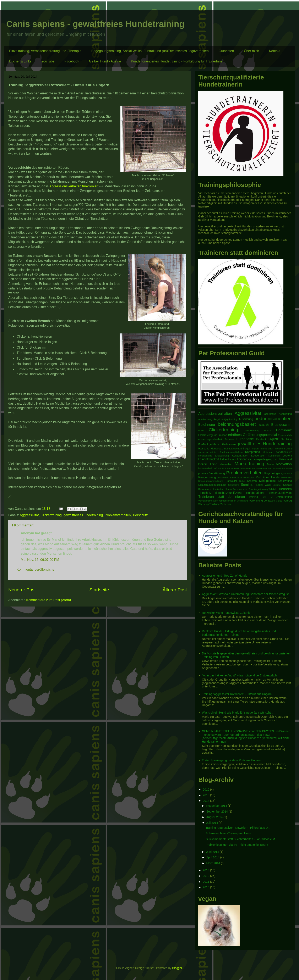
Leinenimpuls (228, 459)
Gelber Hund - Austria (105, 61)
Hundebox (217, 449)
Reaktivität (249, 477)
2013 (206, 870)
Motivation (284, 464)
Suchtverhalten (241, 489)
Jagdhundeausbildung (231, 452)
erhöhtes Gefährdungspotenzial (252, 435)
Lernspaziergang (262, 459)
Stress (229, 489)
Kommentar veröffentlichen (36, 569)
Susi (251, 489)
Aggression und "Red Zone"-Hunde (225, 576)
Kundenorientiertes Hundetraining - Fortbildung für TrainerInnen (178, 61)
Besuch (264, 425)
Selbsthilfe (234, 485)
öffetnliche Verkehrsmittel (254, 469)
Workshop (203, 504)
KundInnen (274, 456)
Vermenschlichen (227, 501)
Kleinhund (268, 452)
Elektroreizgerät (207, 435)
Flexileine (286, 439)
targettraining (261, 489)
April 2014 (213, 857)
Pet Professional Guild (280, 469)
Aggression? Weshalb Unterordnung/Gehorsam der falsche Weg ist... (247, 594)
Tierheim (285, 489)
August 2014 (215, 817)
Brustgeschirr (281, 425)
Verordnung (256, 501)
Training (253, 497)
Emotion (222, 435)
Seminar (247, 485)
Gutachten (226, 51)
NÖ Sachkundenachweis (226, 469)
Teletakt (273, 489)
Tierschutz (140, 515)
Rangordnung (207, 477)
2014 (206, 801)
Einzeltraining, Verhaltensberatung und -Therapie (45, 51)
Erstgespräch (285, 435)
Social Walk (263, 485)
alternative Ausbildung (278, 414)
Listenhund (285, 459)
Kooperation (258, 456)
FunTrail (203, 444)
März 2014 (213, 863)
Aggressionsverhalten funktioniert (74, 186)
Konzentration (240, 456)
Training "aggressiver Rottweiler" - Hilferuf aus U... (238, 828)
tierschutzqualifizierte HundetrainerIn (240, 493)
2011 (206, 882)
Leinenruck (244, 459)
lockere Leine (208, 464)
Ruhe (242, 481)
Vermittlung (243, 501)
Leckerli (287, 456)
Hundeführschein (233, 449)
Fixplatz (273, 439)
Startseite (99, 590)
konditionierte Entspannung (214, 456)
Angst (217, 419)
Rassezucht (236, 477)
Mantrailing (226, 464)
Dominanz (284, 430)
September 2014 (217, 812)
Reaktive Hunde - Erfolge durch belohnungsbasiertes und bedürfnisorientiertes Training (239, 633)
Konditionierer (284, 452)
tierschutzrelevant (280, 493)
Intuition (279, 449)
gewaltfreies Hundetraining (83, 515)
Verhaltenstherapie (208, 501)
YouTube (48, 61)
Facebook (72, 61)
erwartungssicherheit (210, 439)
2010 (206, 887)
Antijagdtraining (229, 419)
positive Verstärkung (212, 473)
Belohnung (207, 425)
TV (271, 497)
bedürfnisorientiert (273, 419)
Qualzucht (287, 474)
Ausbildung (246, 419)
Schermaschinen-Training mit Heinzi (229, 833)
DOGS (268, 431)
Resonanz (287, 477)
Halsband (204, 449)
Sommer (277, 485)
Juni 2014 (213, 852)
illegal (247, 449)
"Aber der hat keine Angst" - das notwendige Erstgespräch (239, 675)
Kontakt (275, 51)
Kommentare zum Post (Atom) (48, 600)
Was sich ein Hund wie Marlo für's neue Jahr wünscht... (238, 713)
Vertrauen (269, 501)
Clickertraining (51, 515)
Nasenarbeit (205, 469)
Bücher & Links (20, 61)
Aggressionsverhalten (215, 414)
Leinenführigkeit (209, 459)
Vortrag (287, 501)
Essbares (230, 439)
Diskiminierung (251, 431)
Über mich (252, 51)
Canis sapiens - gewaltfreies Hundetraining (95, 24)
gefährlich (215, 444)
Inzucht (288, 449)
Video (279, 501)
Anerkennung (205, 419)
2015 (206, 795)
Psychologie (272, 473)
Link (276, 459)
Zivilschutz (226, 504)
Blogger (177, 968)
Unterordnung (284, 497)
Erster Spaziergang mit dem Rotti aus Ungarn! (232, 760)
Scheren (252, 481)
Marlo (270, 464)
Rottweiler (231, 481)
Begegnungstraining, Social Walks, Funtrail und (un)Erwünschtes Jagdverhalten (150, 51)
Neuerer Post (22, 590)
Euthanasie (245, 439)
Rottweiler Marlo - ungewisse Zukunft (226, 613)
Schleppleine (267, 481)
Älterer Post (175, 590)
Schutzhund (285, 481)
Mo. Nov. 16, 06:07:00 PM (40, 560)
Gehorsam (229, 444)
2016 (206, 790)
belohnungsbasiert (237, 424)
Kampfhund (253, 452)
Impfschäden (267, 449)
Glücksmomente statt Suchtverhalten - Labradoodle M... (241, 839)
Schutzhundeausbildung (212, 485)
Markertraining (249, 464)
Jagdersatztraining (208, 452)
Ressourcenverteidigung (211, 481)
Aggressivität (29, 515)
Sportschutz (219, 489)
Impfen (255, 449)
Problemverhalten (118, 515)
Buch (201, 431)
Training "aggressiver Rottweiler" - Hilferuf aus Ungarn (237, 694)
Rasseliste (223, 477)
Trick (264, 497)
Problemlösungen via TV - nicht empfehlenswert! (237, 845)
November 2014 (217, 806)
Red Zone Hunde (268, 477)
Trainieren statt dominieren (222, 497)
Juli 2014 (212, 823)
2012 (206, 876)
